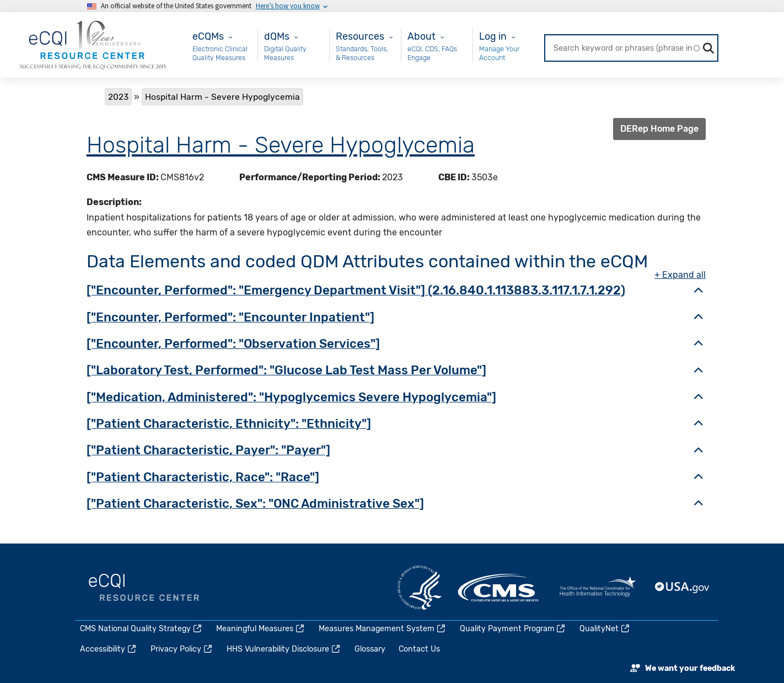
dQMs (277, 36)
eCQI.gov (144, 588)
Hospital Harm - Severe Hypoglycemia (281, 145)
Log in (493, 36)
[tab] (396, 291)
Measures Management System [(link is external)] (383, 629)
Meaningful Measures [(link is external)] (261, 629)
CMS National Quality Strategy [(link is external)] (141, 629)
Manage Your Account (499, 53)
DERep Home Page (659, 129)
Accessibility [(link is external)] (109, 649)
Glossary (370, 649)
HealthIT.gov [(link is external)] (598, 588)
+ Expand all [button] (680, 275)
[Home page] (93, 44)
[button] (699, 291)
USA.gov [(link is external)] (683, 588)
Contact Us (419, 649)
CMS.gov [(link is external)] (499, 588)
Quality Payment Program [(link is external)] (513, 629)
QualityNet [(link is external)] (605, 629)
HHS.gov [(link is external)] (420, 588)
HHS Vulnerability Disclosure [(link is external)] (284, 649)
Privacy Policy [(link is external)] (182, 649)
